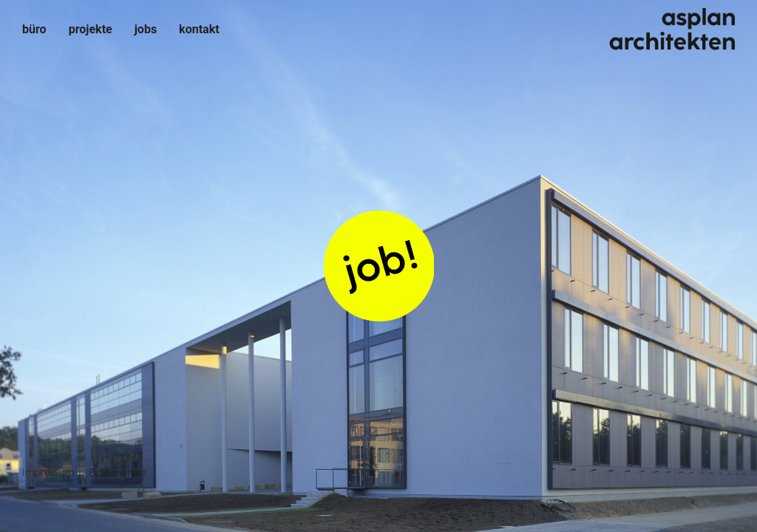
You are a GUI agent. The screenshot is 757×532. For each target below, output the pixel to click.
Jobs (146, 29)
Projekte (91, 29)
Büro (34, 29)
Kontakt (199, 29)
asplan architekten (671, 30)
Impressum (48, 472)
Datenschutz (118, 472)
